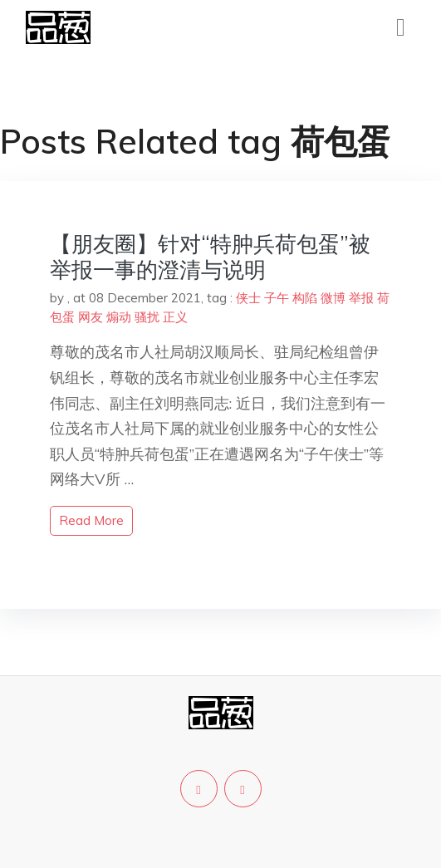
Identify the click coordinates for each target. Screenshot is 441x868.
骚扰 (147, 317)
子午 (277, 298)
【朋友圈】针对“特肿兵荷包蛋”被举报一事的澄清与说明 (210, 257)
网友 (91, 317)
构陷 (305, 298)
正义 (175, 317)
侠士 (248, 298)
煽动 (119, 317)
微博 (333, 298)
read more (91, 520)
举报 (361, 298)
